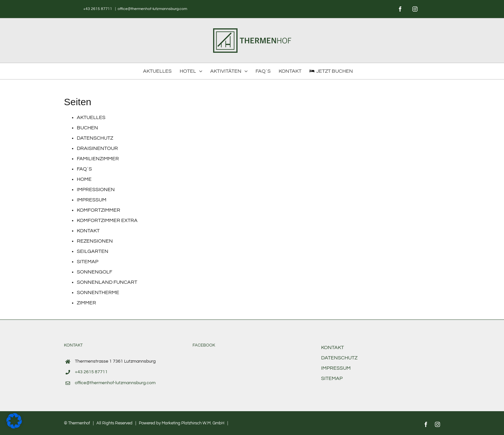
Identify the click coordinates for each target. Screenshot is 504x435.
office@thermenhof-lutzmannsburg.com (152, 9)
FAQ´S (84, 169)
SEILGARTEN (93, 251)
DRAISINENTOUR (97, 148)
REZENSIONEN (95, 241)
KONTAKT (88, 231)
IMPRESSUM (92, 200)
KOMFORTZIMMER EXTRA (107, 220)
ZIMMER (86, 303)
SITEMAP (88, 262)
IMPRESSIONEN (96, 190)
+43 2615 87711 (98, 9)
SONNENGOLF (94, 272)
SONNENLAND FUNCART (107, 282)
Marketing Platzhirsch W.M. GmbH (193, 423)
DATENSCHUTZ (95, 138)
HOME (84, 179)
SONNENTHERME (98, 292)
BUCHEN (87, 128)
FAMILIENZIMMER (98, 159)
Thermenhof (79, 423)
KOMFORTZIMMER (99, 210)
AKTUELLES (91, 117)
